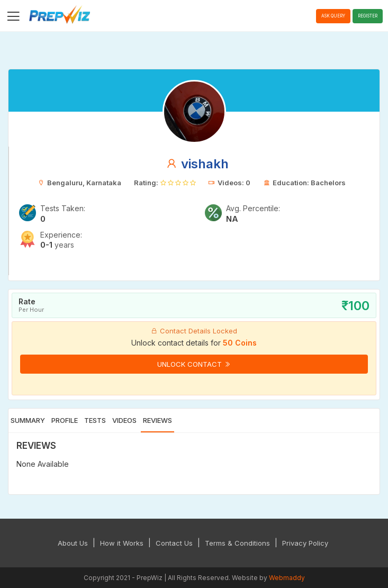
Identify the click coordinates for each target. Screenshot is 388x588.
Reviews (157, 420)
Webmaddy (287, 578)
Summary (28, 420)
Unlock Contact (194, 364)
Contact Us (174, 543)
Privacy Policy (305, 543)
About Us (73, 543)
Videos (124, 420)
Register (368, 16)
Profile (65, 420)
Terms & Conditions (237, 543)
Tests (95, 420)
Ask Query (333, 16)
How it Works (122, 543)
